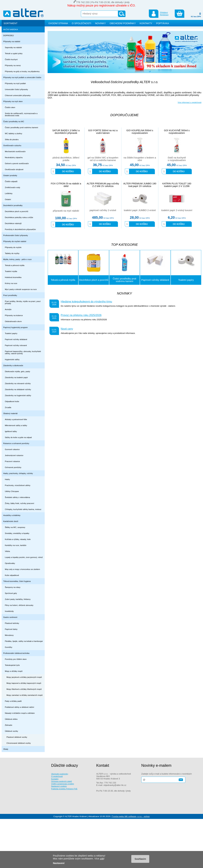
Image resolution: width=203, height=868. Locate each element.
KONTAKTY (146, 23)
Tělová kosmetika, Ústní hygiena (17, 581)
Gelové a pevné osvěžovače (17, 163)
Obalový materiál (10, 413)
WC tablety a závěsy (14, 133)
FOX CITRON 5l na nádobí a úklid (66, 185)
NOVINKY (100, 23)
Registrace (164, 15)
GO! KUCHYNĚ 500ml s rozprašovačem (177, 132)
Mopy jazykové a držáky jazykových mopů (24, 677)
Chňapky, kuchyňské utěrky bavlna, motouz (23, 509)
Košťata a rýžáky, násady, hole (18, 539)
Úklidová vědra (11, 719)
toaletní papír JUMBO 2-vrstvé (140, 210)
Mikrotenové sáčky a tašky (16, 425)
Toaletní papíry (11, 333)
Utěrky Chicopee (12, 491)
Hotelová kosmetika (13, 277)
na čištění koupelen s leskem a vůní (140, 159)
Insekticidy (9, 611)
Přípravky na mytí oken (13, 101)
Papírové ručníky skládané (16, 339)
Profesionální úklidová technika (16, 653)
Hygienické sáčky (12, 359)
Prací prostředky (10, 295)
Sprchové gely (11, 593)
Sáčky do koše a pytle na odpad (18, 437)
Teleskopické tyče (12, 665)
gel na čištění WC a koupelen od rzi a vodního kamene (103, 159)
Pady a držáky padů (13, 701)
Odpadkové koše (12, 401)
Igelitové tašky (11, 431)
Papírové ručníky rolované (16, 345)
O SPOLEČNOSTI (82, 23)
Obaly (6, 749)
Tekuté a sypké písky (14, 53)
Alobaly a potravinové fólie (16, 419)
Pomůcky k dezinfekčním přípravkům (20, 229)
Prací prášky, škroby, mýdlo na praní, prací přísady (23, 302)
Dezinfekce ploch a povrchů (17, 211)
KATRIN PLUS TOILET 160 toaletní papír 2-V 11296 (177, 185)
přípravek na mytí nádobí (66, 211)
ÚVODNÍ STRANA (58, 23)
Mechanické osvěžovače (15, 151)
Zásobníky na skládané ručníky (18, 389)
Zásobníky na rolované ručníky (18, 383)
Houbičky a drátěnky (12, 515)
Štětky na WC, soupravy (15, 527)
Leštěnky (9, 193)
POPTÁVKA (162, 23)
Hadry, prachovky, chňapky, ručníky (18, 473)
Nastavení (59, 863)
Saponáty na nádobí (13, 47)
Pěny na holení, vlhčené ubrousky (19, 605)
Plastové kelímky (12, 623)
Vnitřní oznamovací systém (63, 784)
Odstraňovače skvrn (13, 321)
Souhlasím (140, 859)
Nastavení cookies (59, 786)
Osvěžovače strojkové (14, 169)
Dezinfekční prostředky (13, 205)
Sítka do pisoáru (12, 139)
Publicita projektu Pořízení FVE (64, 789)
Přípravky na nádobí (12, 41)
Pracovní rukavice (12, 461)
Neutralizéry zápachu (14, 157)
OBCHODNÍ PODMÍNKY (123, 23)
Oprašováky (10, 563)
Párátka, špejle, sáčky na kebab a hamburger (24, 641)
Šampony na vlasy (13, 587)
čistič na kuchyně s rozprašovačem (177, 159)
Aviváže (8, 309)
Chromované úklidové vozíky (19, 743)
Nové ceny (67, 329)
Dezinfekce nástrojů (13, 223)
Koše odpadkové (12, 575)
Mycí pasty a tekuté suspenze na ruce (21, 289)
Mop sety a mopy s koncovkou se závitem (22, 569)
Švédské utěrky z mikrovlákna (17, 497)
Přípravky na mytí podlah (15, 83)
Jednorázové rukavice (14, 455)
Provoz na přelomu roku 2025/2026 (81, 315)
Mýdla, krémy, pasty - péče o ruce (17, 259)
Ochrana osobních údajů (62, 781)
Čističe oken (10, 107)
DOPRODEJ (8, 35)
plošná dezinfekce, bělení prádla (66, 159)
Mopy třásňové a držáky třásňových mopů (24, 689)
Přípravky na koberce (14, 315)
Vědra (7, 551)
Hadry (7, 479)
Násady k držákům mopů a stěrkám (20, 713)
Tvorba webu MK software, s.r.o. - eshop (131, 816)
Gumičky (9, 647)
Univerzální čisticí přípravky (16, 89)
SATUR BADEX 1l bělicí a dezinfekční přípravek (66, 132)
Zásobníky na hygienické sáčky (18, 395)
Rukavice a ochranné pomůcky (16, 443)
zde (102, 859)
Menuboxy (9, 635)
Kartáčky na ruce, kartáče (16, 545)
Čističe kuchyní (11, 59)
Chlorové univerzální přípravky (18, 95)
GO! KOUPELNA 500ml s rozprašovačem (140, 132)
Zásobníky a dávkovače (13, 365)
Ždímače (9, 725)
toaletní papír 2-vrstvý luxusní (177, 210)
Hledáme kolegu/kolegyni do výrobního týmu (86, 301)
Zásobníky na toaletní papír (16, 377)
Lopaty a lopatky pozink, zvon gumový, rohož (24, 557)
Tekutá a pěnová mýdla (15, 265)
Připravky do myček (13, 247)
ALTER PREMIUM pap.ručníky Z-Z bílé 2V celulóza (103, 185)
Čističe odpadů (11, 181)
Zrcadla (8, 407)
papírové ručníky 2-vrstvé (103, 210)
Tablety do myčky (12, 253)
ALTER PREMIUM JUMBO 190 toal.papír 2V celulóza (140, 185)
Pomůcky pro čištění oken (16, 659)
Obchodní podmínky (60, 774)
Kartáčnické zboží (11, 521)
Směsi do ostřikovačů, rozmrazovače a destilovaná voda (21, 114)
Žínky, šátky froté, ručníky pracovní (20, 503)
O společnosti (57, 776)
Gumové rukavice (12, 449)
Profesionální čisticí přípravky (16, 235)
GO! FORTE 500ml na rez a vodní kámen (103, 132)
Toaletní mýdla (11, 271)
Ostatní (8, 199)
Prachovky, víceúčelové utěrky (18, 485)
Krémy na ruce (11, 283)
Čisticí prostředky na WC (14, 121)
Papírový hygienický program (15, 327)
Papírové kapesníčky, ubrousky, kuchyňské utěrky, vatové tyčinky (23, 352)
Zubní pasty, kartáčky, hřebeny (18, 599)
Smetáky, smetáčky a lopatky (17, 533)
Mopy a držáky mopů (14, 671)
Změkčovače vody (12, 187)
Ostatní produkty (10, 175)
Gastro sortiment (10, 617)
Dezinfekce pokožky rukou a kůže (19, 217)
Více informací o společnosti (189, 102)
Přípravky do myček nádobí (15, 241)
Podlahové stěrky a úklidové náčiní (19, 707)
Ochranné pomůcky (13, 467)
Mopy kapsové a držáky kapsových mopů (24, 683)
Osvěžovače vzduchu (12, 145)
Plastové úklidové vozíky (17, 737)
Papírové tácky (11, 629)
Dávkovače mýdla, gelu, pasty (17, 371)
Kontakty (55, 779)
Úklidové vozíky (11, 731)
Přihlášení (164, 12)
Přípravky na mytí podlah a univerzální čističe (22, 77)
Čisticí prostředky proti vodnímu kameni (21, 127)
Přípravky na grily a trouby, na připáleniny (22, 71)
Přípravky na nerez (13, 65)
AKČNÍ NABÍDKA (11, 29)
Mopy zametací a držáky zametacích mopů (25, 695)
